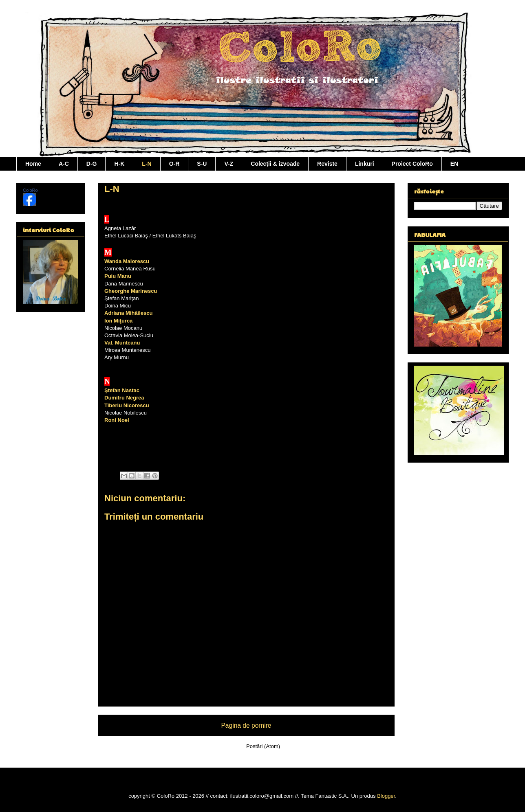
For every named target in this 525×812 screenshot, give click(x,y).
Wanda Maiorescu (127, 261)
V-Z (229, 164)
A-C (64, 164)
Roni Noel (117, 420)
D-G (92, 164)
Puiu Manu (118, 276)
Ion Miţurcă (118, 321)
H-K (119, 164)
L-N (147, 164)
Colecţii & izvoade (275, 164)
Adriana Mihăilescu (128, 313)
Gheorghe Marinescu (131, 291)
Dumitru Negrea (124, 398)
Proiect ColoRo (412, 164)
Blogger (386, 796)
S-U (202, 164)
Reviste (327, 164)
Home (33, 164)
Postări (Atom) (263, 746)
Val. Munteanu (122, 343)
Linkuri (365, 164)
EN (454, 164)
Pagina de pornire (246, 725)
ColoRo (30, 190)
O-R (174, 164)
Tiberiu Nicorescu (127, 405)
